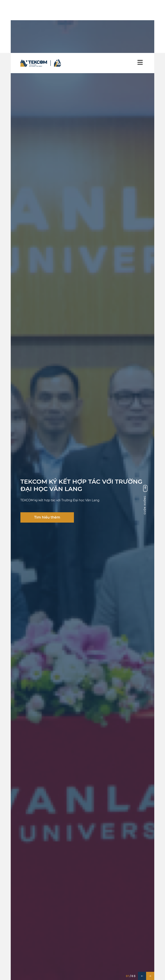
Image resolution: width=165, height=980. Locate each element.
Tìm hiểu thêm (47, 472)
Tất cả (128, 950)
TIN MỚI (145, 950)
